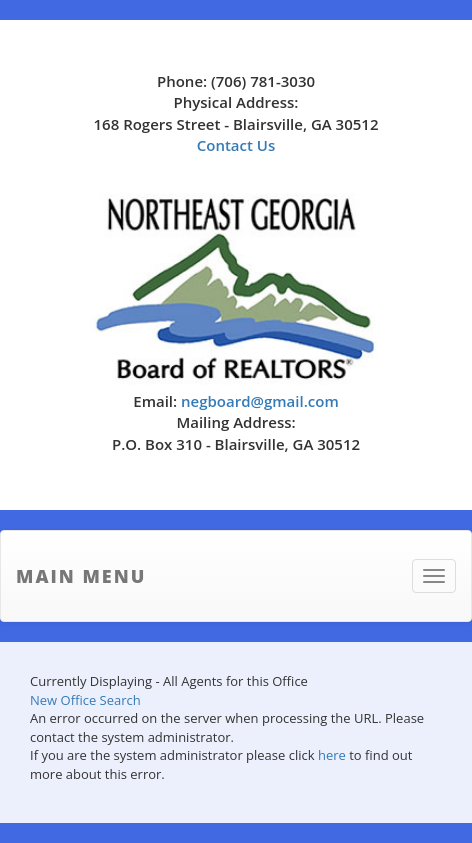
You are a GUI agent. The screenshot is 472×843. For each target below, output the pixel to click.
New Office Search (85, 700)
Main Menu (81, 576)
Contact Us (236, 145)
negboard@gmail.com (260, 401)
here (332, 755)
